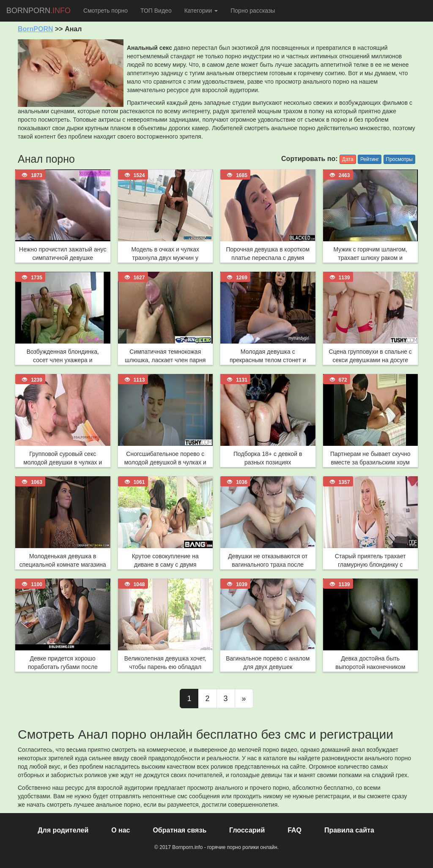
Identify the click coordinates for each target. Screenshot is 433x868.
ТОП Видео (156, 11)
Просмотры (399, 159)
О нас (121, 830)
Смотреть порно (106, 11)
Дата (348, 159)
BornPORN (36, 29)
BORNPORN (38, 11)
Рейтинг (370, 159)
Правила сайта (349, 830)
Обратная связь (180, 830)
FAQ (295, 830)
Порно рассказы (253, 11)
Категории (201, 11)
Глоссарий (247, 830)
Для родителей (63, 830)
